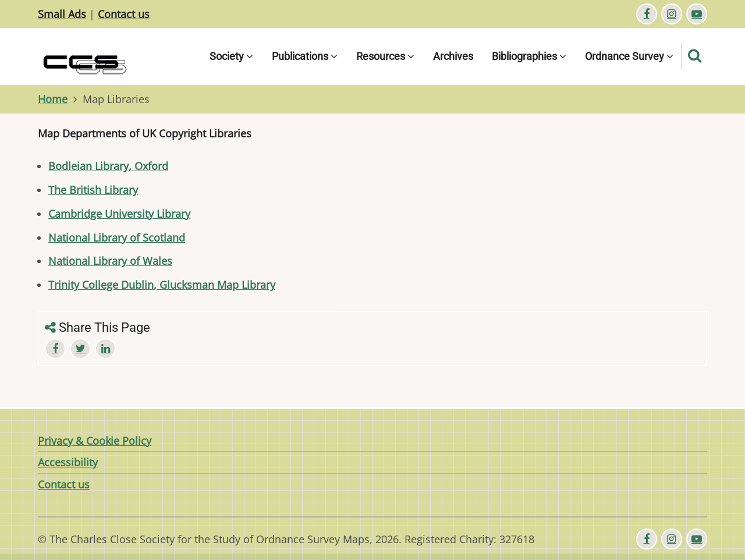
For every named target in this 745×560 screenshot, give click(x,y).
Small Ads (62, 14)
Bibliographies (529, 56)
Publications (305, 56)
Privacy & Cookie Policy (95, 441)
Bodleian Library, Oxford (108, 166)
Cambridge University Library (119, 214)
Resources (385, 56)
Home (53, 99)
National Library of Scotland (117, 238)
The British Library (93, 190)
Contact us (124, 14)
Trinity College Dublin (101, 285)
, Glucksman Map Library (214, 285)
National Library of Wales (110, 261)
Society (231, 56)
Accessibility (68, 462)
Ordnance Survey (629, 56)
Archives (453, 56)
